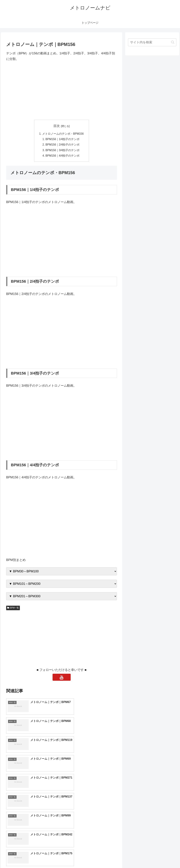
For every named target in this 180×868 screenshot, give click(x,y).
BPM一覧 (13, 609)
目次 (57, 126)
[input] (152, 42)
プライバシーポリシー (164, 857)
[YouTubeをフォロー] (62, 678)
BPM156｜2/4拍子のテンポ (63, 145)
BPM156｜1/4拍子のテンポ (63, 140)
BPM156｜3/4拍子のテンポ (63, 151)
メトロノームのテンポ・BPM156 (63, 134)
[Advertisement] (62, 91)
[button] (173, 42)
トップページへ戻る (137, 857)
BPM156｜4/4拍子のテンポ (63, 157)
